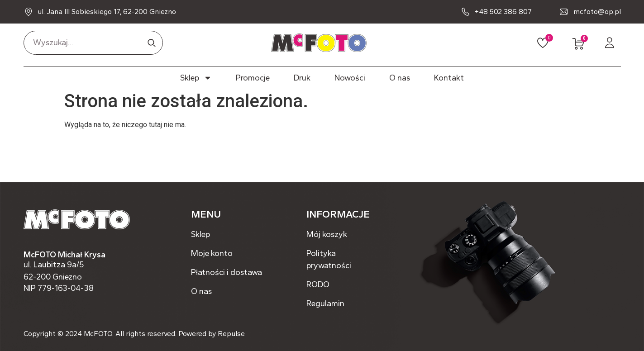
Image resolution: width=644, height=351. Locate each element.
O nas (400, 78)
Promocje (253, 78)
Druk (302, 78)
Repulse (231, 334)
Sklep (196, 78)
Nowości (350, 78)
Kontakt (449, 78)
